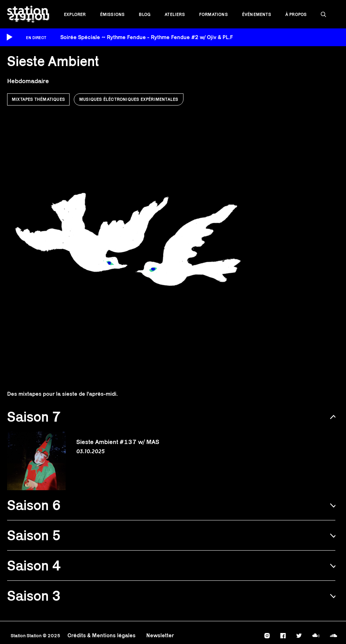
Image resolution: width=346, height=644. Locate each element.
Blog (145, 14)
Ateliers (175, 14)
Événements (257, 14)
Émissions (112, 14)
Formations (213, 14)
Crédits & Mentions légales (101, 635)
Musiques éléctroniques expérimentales (129, 99)
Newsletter (160, 635)
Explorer (75, 14)
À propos (296, 14)
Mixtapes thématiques (38, 99)
